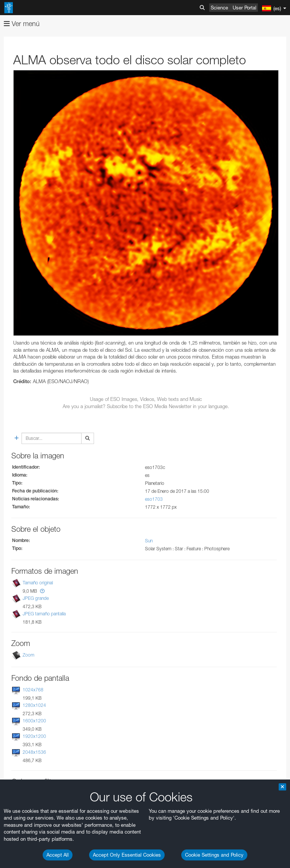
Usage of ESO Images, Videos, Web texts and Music (146, 399)
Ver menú (22, 24)
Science (219, 8)
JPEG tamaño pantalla (44, 614)
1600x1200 (34, 721)
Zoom (29, 655)
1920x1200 (34, 737)
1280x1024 (34, 705)
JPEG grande (36, 598)
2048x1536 (34, 752)
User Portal (244, 8)
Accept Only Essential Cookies (127, 855)
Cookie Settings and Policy (214, 855)
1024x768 (33, 690)
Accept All (58, 855)
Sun (149, 541)
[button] (42, 591)
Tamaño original (38, 583)
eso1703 (154, 499)
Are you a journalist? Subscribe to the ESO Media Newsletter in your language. (146, 406)
